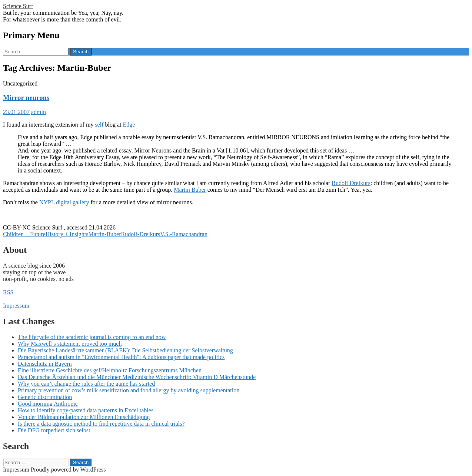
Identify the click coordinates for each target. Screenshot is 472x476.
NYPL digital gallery (64, 202)
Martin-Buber (105, 234)
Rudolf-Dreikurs (140, 234)
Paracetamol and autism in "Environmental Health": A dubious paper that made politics (121, 357)
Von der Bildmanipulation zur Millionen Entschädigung (84, 417)
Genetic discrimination (45, 397)
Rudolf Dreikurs (351, 183)
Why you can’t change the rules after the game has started (86, 384)
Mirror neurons (26, 98)
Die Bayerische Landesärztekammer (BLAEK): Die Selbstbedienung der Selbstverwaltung (125, 350)
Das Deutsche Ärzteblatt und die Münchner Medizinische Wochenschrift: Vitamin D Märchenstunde (137, 377)
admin (39, 112)
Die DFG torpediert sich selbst (54, 430)
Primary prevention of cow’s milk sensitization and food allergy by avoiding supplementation (129, 390)
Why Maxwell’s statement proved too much (70, 344)
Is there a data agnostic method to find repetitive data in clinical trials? (101, 424)
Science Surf (18, 6)
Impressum (16, 306)
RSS (8, 292)
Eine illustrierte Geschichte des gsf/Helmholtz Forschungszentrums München (110, 370)
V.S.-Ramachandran (184, 234)
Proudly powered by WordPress (68, 470)
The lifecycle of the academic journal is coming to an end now (92, 337)
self (99, 125)
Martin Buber (190, 190)
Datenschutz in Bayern (45, 364)
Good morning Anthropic (48, 404)
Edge (129, 125)
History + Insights (67, 234)
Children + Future (24, 234)
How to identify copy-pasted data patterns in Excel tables (86, 410)
